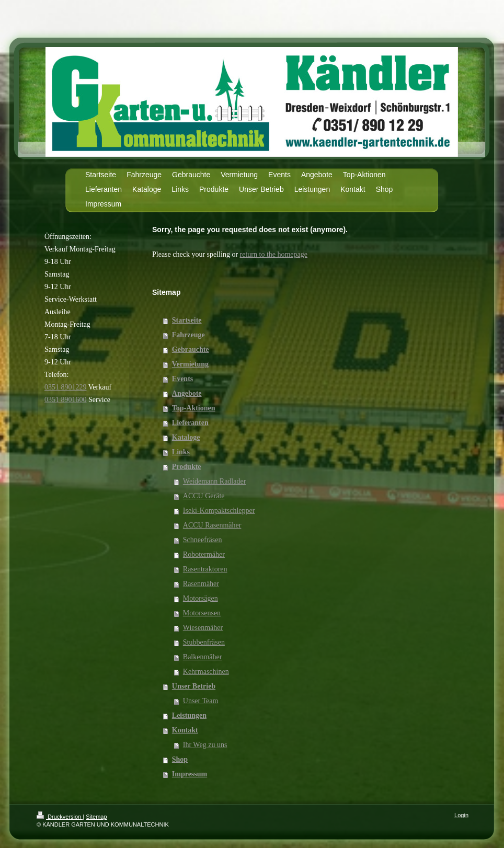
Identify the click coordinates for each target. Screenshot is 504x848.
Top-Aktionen (194, 408)
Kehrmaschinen (206, 672)
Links (181, 452)
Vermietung (190, 364)
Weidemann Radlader (215, 481)
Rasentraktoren (205, 569)
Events (182, 379)
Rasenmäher (201, 584)
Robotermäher (204, 554)
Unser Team (201, 701)
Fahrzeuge (188, 335)
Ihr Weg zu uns (205, 745)
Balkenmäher (203, 657)
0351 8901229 (66, 387)
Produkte (187, 467)
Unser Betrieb (194, 686)
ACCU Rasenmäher (212, 525)
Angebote (187, 393)
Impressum (190, 774)
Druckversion (60, 817)
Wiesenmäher (203, 628)
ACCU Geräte (204, 496)
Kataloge (186, 437)
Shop (180, 759)
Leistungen (189, 715)
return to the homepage (274, 254)
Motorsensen (202, 613)
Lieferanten (190, 423)
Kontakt (185, 730)
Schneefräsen (203, 540)
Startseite (187, 320)
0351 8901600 (66, 400)
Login (461, 815)
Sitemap (96, 817)
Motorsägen (201, 598)
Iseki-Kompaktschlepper (219, 511)
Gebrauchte (191, 349)
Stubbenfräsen (204, 642)
